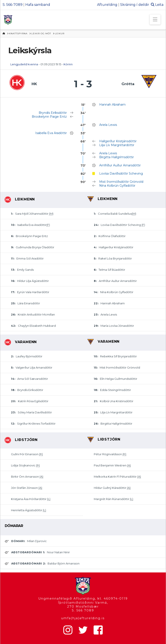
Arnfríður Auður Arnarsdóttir (120, 165)
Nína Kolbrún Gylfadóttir (117, 186)
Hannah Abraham (112, 105)
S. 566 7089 (83, 610)
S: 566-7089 (13, 5)
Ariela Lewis (108, 125)
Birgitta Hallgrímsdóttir (117, 157)
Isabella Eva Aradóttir (51, 133)
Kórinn (68, 64)
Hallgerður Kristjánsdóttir (118, 141)
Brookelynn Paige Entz (49, 117)
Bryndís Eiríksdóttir (53, 113)
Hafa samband (38, 5)
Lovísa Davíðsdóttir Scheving (121, 174)
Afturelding (107, 5)
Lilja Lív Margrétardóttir (117, 145)
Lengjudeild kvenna (24, 64)
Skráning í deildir (135, 5)
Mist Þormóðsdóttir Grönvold (121, 182)
